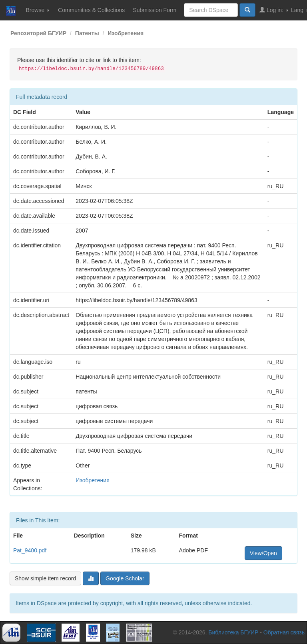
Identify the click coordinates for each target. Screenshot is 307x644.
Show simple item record (45, 578)
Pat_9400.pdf (30, 550)
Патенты (87, 33)
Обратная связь (284, 632)
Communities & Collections (91, 10)
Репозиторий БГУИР (38, 33)
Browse (37, 10)
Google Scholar (125, 578)
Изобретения (126, 33)
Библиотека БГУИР (233, 632)
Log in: (274, 10)
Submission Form (154, 10)
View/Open (263, 553)
